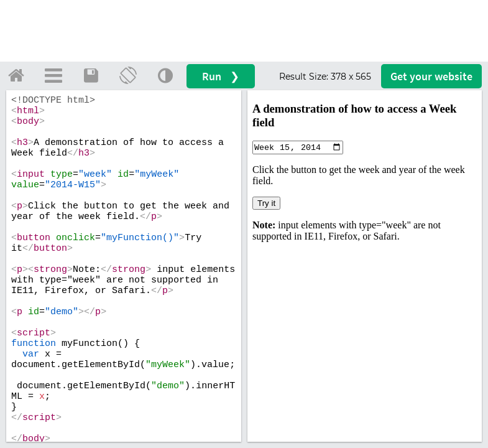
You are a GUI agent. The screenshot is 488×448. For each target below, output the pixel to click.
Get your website (431, 76)
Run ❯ (221, 76)
